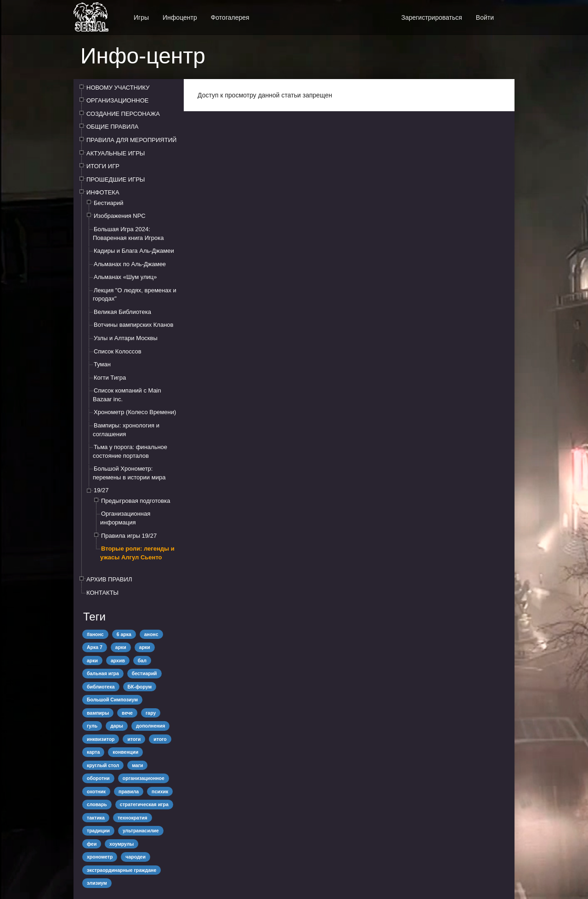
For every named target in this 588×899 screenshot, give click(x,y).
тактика (96, 818)
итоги (134, 739)
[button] (508, 13)
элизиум (97, 883)
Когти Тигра (110, 378)
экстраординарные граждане (122, 870)
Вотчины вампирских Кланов (133, 325)
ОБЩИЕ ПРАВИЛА (113, 127)
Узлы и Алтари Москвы (126, 338)
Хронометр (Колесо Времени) (135, 412)
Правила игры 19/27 (129, 536)
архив (118, 660)
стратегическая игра (144, 804)
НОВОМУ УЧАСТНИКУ (118, 88)
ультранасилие (141, 831)
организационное (144, 778)
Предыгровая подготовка (136, 501)
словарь (97, 804)
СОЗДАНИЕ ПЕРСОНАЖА (123, 114)
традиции (98, 831)
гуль (92, 726)
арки (121, 647)
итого (160, 739)
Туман (102, 364)
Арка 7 (95, 647)
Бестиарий (108, 203)
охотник (96, 791)
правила (129, 791)
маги (137, 765)
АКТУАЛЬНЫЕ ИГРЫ (116, 153)
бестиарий (144, 673)
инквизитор (101, 739)
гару (151, 713)
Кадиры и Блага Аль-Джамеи (134, 251)
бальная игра (103, 673)
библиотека (101, 687)
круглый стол (103, 765)
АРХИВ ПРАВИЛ (109, 579)
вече (127, 713)
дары (117, 726)
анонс (151, 634)
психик (160, 791)
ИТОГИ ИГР (103, 166)
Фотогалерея (230, 17)
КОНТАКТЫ (102, 593)
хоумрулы (122, 844)
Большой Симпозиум (112, 700)
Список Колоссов (118, 351)
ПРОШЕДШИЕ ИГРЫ (116, 179)
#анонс (95, 634)
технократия (133, 818)
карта (93, 752)
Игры (141, 17)
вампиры (98, 713)
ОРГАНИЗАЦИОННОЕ (118, 100)
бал (142, 660)
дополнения (150, 726)
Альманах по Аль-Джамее (130, 264)
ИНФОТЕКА (103, 192)
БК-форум (140, 687)
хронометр (100, 857)
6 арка (124, 634)
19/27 (101, 490)
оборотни (98, 778)
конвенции (125, 752)
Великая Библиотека (122, 312)
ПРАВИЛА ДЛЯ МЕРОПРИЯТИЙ (131, 140)
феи (92, 844)
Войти (485, 17)
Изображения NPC (120, 216)
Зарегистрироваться (431, 17)
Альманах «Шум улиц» (125, 277)
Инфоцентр (180, 17)
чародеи (136, 857)
